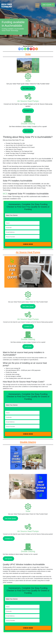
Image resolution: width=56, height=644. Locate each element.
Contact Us (28, 111)
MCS (5, 194)
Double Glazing (28, 124)
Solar (28, 81)
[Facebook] (20, 49)
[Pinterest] (31, 49)
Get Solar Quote (28, 88)
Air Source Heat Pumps (28, 101)
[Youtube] (34, 49)
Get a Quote (48, 5)
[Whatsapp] (25, 49)
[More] (37, 49)
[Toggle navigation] (38, 5)
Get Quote (28, 131)
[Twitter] (22, 49)
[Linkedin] (28, 49)
